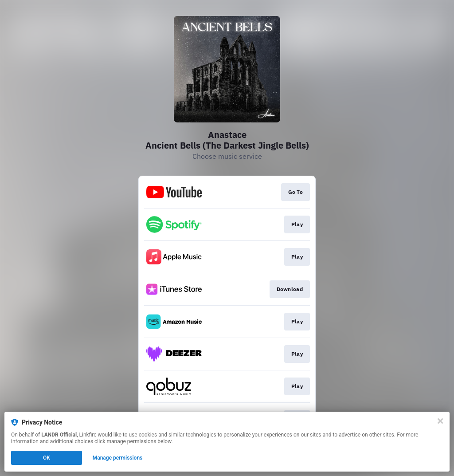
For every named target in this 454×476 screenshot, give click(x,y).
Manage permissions (118, 458)
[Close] (440, 421)
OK (47, 458)
